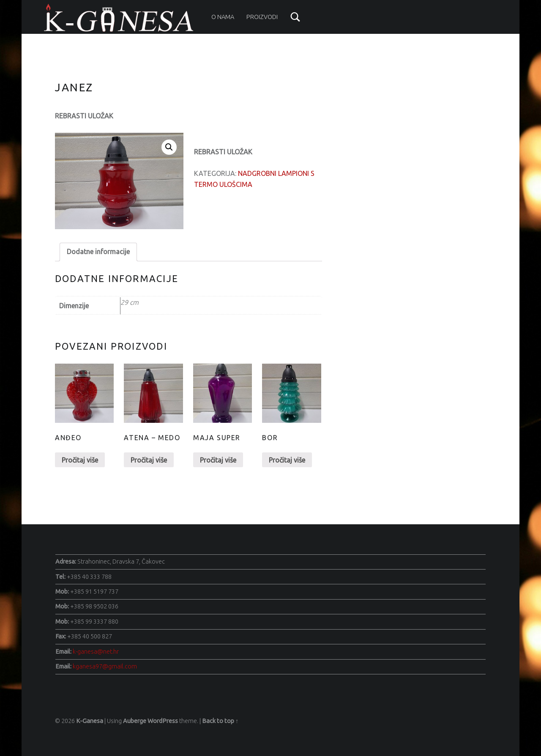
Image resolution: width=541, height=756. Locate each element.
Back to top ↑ (220, 721)
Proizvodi (262, 17)
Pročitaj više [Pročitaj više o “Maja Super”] (218, 460)
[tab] (98, 252)
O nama (223, 17)
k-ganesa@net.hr (96, 652)
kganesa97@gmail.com (105, 666)
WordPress (163, 721)
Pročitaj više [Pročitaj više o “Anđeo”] (80, 460)
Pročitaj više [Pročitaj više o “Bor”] (287, 460)
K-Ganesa (90, 721)
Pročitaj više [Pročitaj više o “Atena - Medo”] (149, 460)
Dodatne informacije (98, 252)
